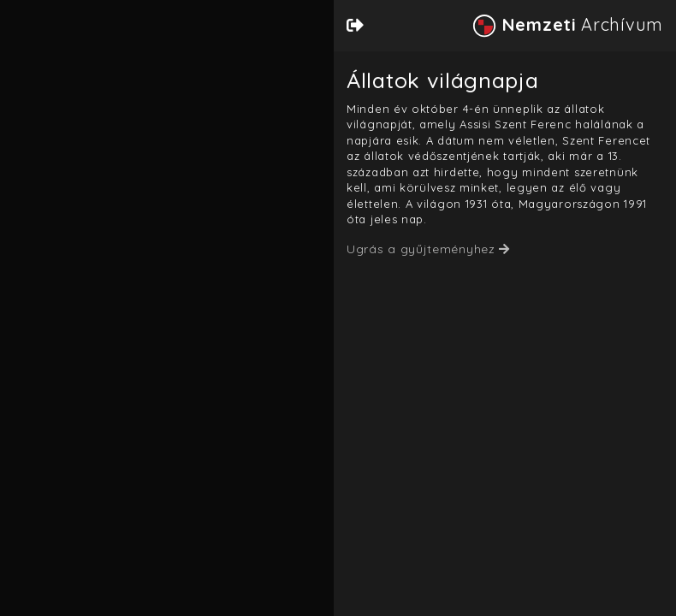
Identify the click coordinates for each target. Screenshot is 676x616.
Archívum (567, 24)
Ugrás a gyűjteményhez (421, 249)
